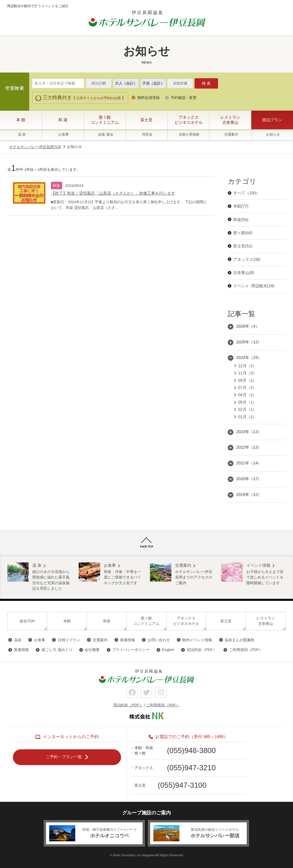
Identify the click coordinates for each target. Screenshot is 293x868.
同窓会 (147, 134)
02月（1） (247, 409)
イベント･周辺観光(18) (254, 286)
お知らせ (273, 134)
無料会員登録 (149, 98)
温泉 (18, 640)
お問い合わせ (159, 640)
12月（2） (247, 366)
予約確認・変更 (184, 98)
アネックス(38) (247, 259)
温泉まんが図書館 (239, 640)
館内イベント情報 (197, 640)
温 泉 (22, 134)
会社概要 (92, 650)
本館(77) (241, 206)
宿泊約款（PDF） (202, 650)
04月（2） (247, 395)
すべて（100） (247, 193)
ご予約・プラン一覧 (64, 757)
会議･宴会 (106, 134)
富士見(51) (243, 246)
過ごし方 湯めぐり (57, 650)
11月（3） (247, 373)
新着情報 (128, 640)
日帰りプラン (69, 640)
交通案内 (231, 134)
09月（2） (247, 380)
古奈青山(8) (244, 273)
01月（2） (247, 417)
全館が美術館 (189, 134)
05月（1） (247, 402)
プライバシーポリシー (131, 650)
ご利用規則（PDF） (246, 650)
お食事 (64, 134)
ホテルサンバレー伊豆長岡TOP (35, 147)
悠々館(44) (243, 233)
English (168, 650)
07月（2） (247, 388)
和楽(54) (241, 220)
